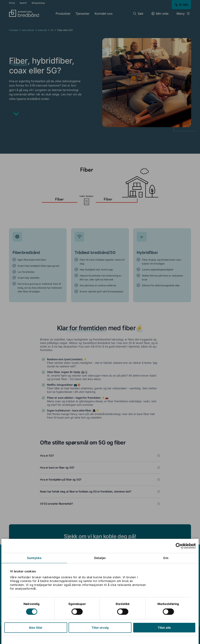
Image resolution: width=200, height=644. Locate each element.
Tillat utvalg (100, 628)
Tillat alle (164, 628)
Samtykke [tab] (34, 558)
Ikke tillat (36, 628)
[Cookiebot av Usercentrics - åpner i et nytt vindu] (178, 546)
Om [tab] (166, 558)
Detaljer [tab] (100, 558)
